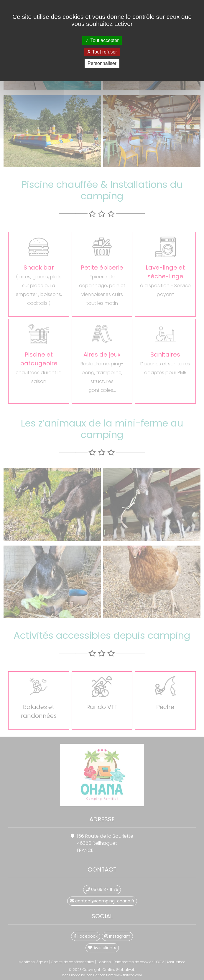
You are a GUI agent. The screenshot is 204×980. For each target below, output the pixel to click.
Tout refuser (102, 52)
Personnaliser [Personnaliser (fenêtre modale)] (102, 63)
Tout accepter (102, 40)
